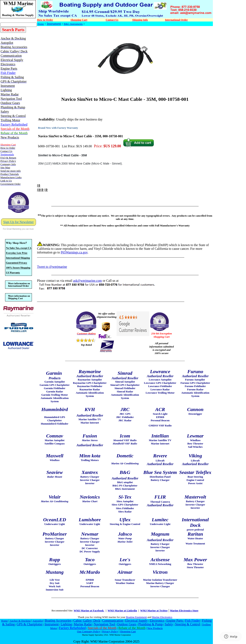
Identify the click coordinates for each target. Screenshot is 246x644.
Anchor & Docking (20, 621)
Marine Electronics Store (184, 610)
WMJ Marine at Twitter (154, 610)
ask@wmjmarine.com (87, 281)
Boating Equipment (136, 617)
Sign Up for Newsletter (19, 222)
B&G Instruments (73, 24)
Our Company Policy (89, 631)
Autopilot (38, 621)
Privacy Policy (110, 631)
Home (41, 24)
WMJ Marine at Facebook (89, 610)
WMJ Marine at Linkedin (122, 610)
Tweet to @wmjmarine (52, 267)
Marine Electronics (162, 617)
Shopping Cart (128, 631)
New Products (155, 628)
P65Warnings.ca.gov (74, 252)
